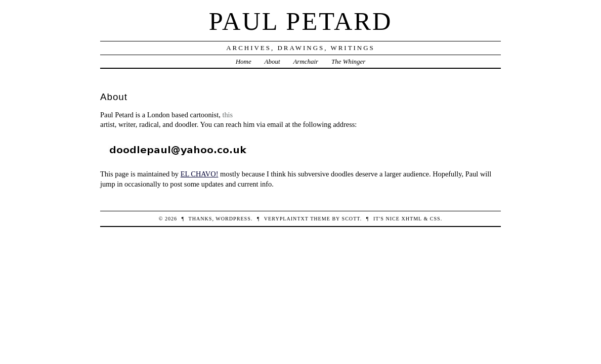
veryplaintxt (286, 219)
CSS (435, 219)
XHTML (411, 219)
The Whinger (348, 61)
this (227, 115)
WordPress (233, 219)
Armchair (306, 61)
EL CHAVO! (200, 174)
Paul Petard (301, 21)
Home (244, 61)
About (272, 61)
